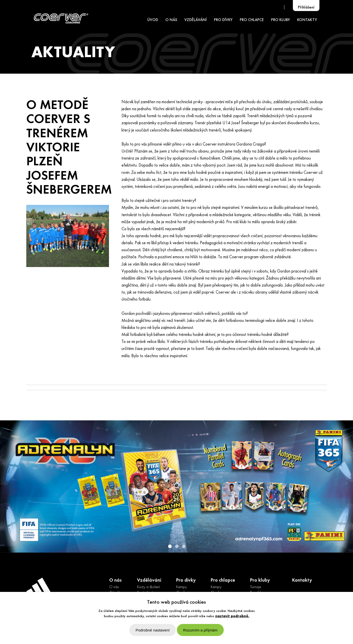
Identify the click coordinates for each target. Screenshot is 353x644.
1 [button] (170, 546)
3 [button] (184, 546)
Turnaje (256, 587)
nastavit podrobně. (232, 616)
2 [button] (177, 546)
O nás (114, 587)
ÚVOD (153, 20)
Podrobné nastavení (153, 630)
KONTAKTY (307, 20)
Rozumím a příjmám (200, 630)
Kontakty (302, 580)
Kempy (182, 587)
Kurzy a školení (148, 587)
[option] (177, 486)
